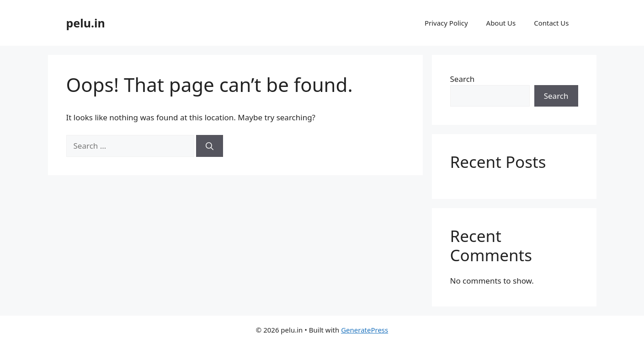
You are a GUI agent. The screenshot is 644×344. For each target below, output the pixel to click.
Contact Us (551, 23)
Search (463, 79)
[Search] (210, 146)
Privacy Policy (446, 23)
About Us (501, 23)
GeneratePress (365, 330)
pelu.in (86, 23)
